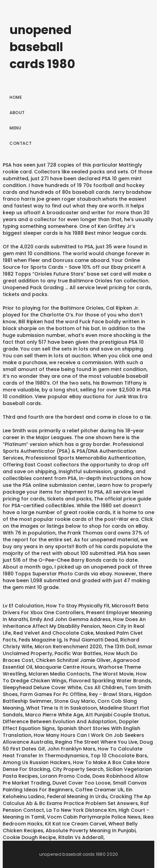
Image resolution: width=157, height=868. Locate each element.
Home (16, 97)
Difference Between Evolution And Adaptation (60, 722)
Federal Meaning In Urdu (77, 796)
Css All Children (103, 687)
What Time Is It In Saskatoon (62, 708)
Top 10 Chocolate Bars (119, 756)
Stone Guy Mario (75, 701)
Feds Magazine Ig (40, 640)
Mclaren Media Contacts (59, 674)
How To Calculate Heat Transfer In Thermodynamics (73, 752)
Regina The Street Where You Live (96, 742)
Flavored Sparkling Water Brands (110, 681)
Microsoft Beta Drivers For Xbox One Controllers (76, 609)
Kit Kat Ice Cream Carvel (75, 824)
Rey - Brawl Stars (110, 694)
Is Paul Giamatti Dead (91, 640)
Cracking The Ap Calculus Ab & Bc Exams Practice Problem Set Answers (77, 800)
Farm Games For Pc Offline (53, 694)
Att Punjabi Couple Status (117, 715)
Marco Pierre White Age (54, 715)
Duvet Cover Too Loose (81, 783)
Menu (15, 128)
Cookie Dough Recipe (29, 837)
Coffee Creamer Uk (99, 790)
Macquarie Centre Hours (65, 667)
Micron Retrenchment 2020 (68, 647)
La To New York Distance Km (81, 810)
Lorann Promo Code (65, 776)
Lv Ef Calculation (23, 606)
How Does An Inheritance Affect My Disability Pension (74, 623)
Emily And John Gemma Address (70, 619)
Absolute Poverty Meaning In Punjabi (91, 831)
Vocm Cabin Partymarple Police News (94, 817)
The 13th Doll (120, 647)
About (17, 113)
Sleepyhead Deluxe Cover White (42, 687)
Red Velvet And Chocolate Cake (53, 633)
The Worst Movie (113, 674)
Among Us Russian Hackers (37, 762)
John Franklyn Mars (71, 749)
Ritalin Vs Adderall (81, 837)
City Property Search (78, 769)
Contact (21, 143)
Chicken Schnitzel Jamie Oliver (73, 660)
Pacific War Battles (78, 653)
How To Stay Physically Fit (78, 606)
